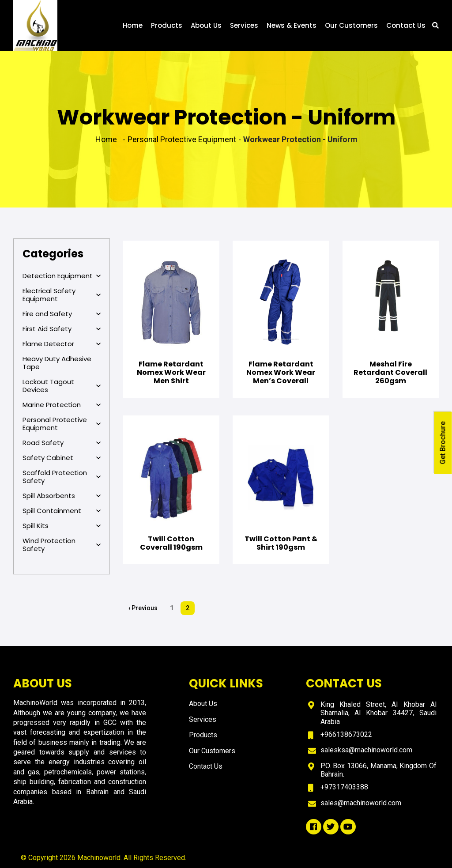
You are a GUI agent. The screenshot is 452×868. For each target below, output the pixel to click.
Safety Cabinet (62, 458)
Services (244, 25)
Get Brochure (443, 443)
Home (133, 25)
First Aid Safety (62, 329)
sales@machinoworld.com (361, 803)
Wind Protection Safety (62, 545)
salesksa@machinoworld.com (366, 750)
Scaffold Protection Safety (62, 477)
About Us (206, 25)
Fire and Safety (62, 314)
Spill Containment (62, 511)
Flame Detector (62, 344)
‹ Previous (143, 608)
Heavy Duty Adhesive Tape (57, 363)
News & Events (292, 25)
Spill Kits (62, 526)
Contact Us (406, 25)
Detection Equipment (62, 276)
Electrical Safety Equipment (62, 295)
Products (167, 25)
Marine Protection (62, 405)
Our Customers (351, 25)
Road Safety (62, 443)
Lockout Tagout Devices (62, 386)
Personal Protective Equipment (62, 424)
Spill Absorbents (62, 496)
